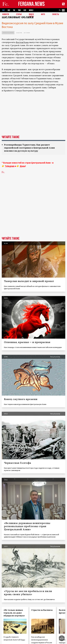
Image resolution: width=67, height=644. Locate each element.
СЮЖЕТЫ (56, 14)
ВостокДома (22, 42)
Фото (43, 14)
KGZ (9, 10)
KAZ (4, 10)
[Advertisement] (27, 204)
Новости (6, 14)
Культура (19, 33)
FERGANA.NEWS (31, 4)
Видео (31, 14)
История (27, 33)
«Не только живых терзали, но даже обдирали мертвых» (14, 613)
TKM (19, 10)
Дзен (22, 166)
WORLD (31, 10)
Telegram (10, 166)
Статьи (19, 14)
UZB (25, 10)
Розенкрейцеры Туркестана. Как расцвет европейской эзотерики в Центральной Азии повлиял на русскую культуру (29, 148)
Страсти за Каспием (42, 610)
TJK (14, 10)
